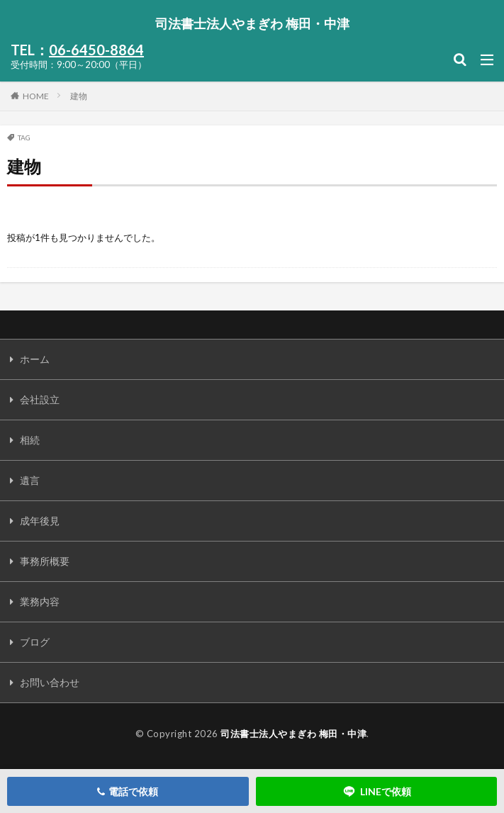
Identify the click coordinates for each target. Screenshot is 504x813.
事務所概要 (45, 561)
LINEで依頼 (376, 791)
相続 (30, 440)
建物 (79, 96)
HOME (36, 96)
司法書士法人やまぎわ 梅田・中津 (252, 23)
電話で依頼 (128, 791)
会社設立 (40, 399)
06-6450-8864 (96, 50)
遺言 (30, 480)
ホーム (35, 359)
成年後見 (40, 521)
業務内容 (40, 601)
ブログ (35, 642)
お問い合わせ (50, 682)
